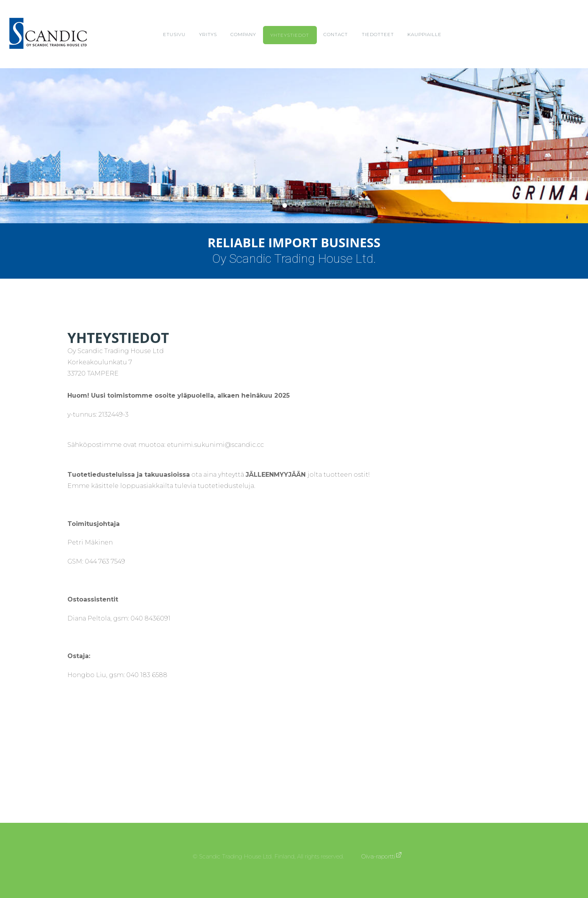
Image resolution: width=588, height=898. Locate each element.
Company (243, 34)
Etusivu (174, 34)
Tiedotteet (378, 34)
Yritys (208, 34)
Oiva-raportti (378, 857)
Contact (336, 34)
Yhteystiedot (290, 35)
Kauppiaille (425, 34)
